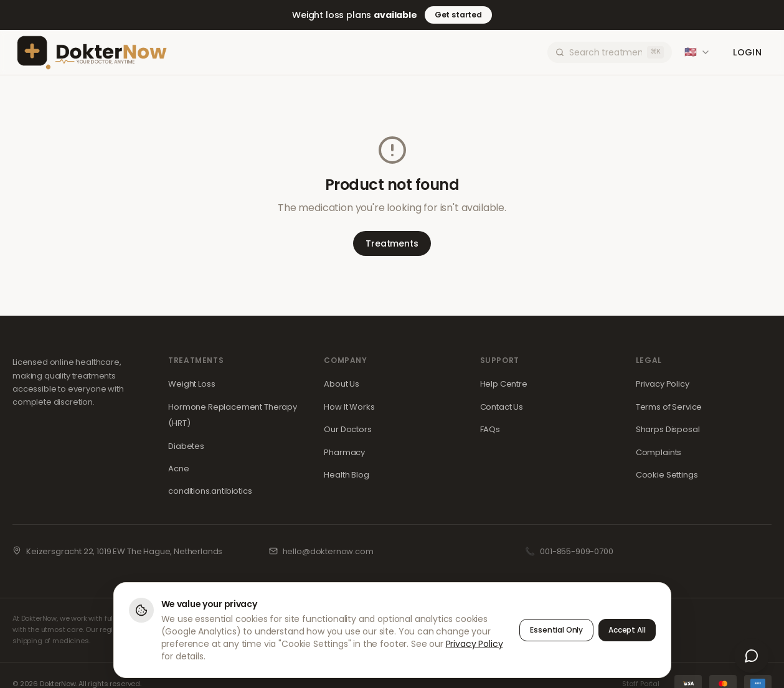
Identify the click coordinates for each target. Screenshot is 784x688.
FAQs (490, 429)
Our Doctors (347, 429)
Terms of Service (669, 407)
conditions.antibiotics (210, 491)
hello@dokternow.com (328, 551)
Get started (458, 15)
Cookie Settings (667, 475)
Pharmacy (344, 452)
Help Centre (504, 384)
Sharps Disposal (668, 429)
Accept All (627, 630)
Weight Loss (191, 384)
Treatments (392, 243)
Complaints (659, 452)
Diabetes (186, 446)
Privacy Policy (663, 384)
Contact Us (502, 407)
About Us (342, 384)
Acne (178, 469)
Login (747, 52)
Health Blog (346, 475)
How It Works (349, 407)
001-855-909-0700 (576, 551)
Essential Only (556, 630)
